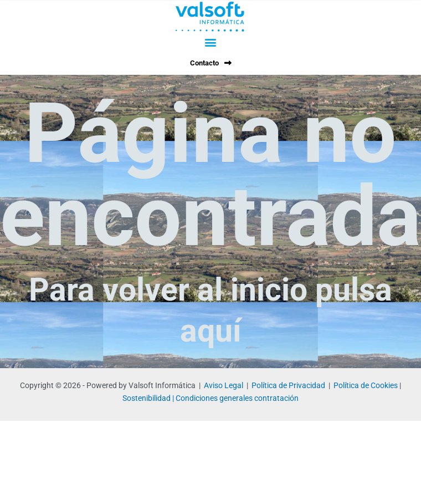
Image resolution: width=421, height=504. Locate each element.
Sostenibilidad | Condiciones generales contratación (210, 398)
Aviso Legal (224, 385)
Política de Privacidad (288, 385)
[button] (210, 42)
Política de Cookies (366, 385)
